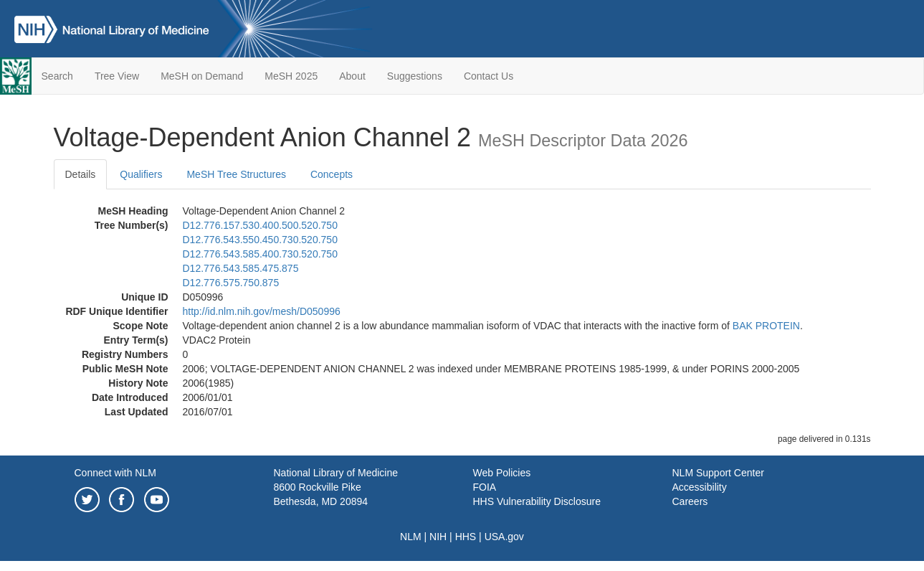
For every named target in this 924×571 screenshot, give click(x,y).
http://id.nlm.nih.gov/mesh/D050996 (262, 311)
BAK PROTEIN (766, 326)
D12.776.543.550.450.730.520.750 (260, 240)
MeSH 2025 (291, 76)
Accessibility (700, 487)
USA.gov (504, 537)
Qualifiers (141, 174)
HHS (466, 537)
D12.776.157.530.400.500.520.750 (260, 225)
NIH (438, 537)
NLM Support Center (718, 473)
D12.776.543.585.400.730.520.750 (260, 254)
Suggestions (415, 76)
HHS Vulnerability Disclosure (537, 501)
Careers (690, 501)
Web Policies (502, 473)
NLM (411, 537)
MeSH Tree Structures (236, 174)
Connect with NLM (115, 473)
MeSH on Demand (202, 76)
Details (81, 174)
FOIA (485, 487)
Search (57, 76)
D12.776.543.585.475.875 (241, 268)
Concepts (332, 174)
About (352, 76)
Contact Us (489, 76)
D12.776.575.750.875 (231, 283)
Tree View (117, 76)
